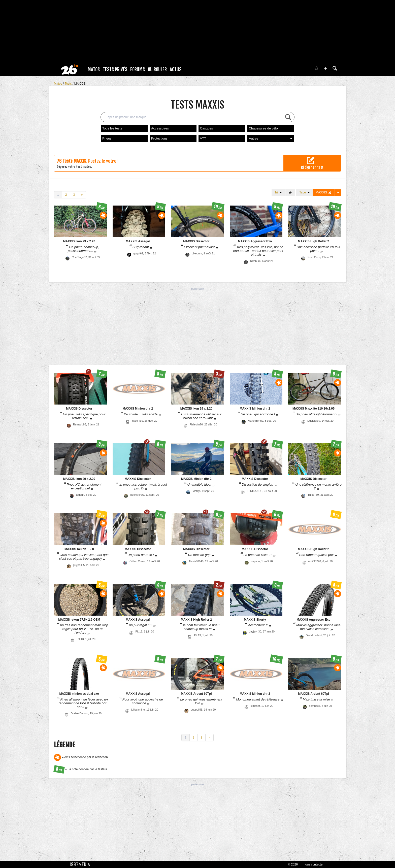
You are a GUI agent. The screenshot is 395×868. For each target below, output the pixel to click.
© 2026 (293, 864)
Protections (159, 138)
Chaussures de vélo (263, 128)
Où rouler (157, 70)
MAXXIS (80, 84)
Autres (271, 138)
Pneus (107, 138)
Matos (94, 70)
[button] (326, 68)
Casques (206, 128)
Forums (138, 70)
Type (304, 192)
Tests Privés (115, 70)
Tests (69, 84)
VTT (203, 138)
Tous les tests (112, 128)
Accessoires (160, 128)
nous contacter (314, 864)
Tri (278, 192)
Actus (176, 70)
